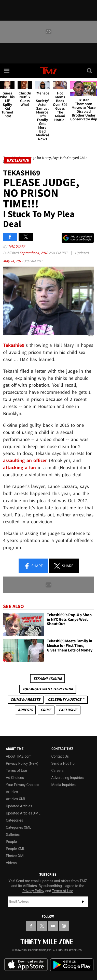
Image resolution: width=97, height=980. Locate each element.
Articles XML (16, 799)
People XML (15, 849)
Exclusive (68, 710)
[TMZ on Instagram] (64, 926)
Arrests (25, 710)
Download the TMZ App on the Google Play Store (72, 965)
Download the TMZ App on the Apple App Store (26, 965)
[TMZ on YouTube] (53, 926)
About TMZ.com (19, 756)
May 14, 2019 (13, 261)
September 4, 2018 (34, 253)
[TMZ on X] (42, 926)
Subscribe (83, 902)
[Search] (90, 71)
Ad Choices (15, 778)
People (11, 842)
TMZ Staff (16, 246)
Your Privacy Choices (23, 785)
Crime (46, 710)
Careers (58, 771)
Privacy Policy (33, 891)
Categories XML (18, 827)
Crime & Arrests (25, 699)
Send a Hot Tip (63, 763)
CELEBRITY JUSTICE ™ (66, 699)
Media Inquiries (64, 785)
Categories (14, 820)
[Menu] (7, 71)
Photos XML (16, 856)
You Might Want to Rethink (48, 689)
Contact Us (60, 756)
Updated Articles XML (23, 813)
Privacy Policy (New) (22, 763)
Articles (12, 792)
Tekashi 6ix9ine (47, 679)
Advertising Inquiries (68, 778)
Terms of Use (16, 771)
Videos (11, 863)
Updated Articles (19, 806)
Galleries (13, 835)
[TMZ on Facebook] (31, 926)
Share (33, 566)
